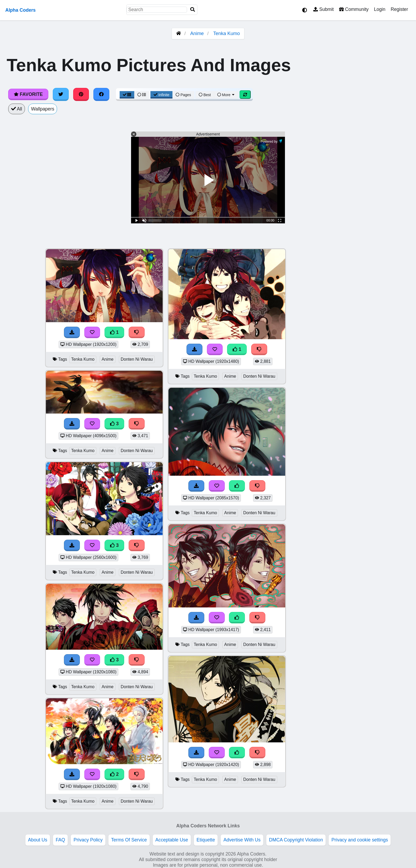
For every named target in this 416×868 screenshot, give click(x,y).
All (17, 109)
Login (380, 9)
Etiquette (206, 840)
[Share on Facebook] (101, 94)
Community (354, 9)
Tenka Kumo (227, 33)
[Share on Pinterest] (81, 94)
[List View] (142, 95)
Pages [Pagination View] (183, 95)
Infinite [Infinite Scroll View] (161, 95)
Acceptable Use (172, 840)
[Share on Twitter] (61, 94)
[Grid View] (127, 95)
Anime (197, 33)
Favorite (28, 94)
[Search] (193, 10)
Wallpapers (43, 109)
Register (399, 9)
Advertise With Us (242, 840)
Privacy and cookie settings (360, 840)
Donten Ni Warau (137, 359)
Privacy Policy (88, 840)
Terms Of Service (129, 840)
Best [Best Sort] (205, 95)
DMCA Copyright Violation (296, 840)
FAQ (60, 840)
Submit (324, 9)
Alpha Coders (20, 10)
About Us (38, 840)
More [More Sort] (226, 95)
